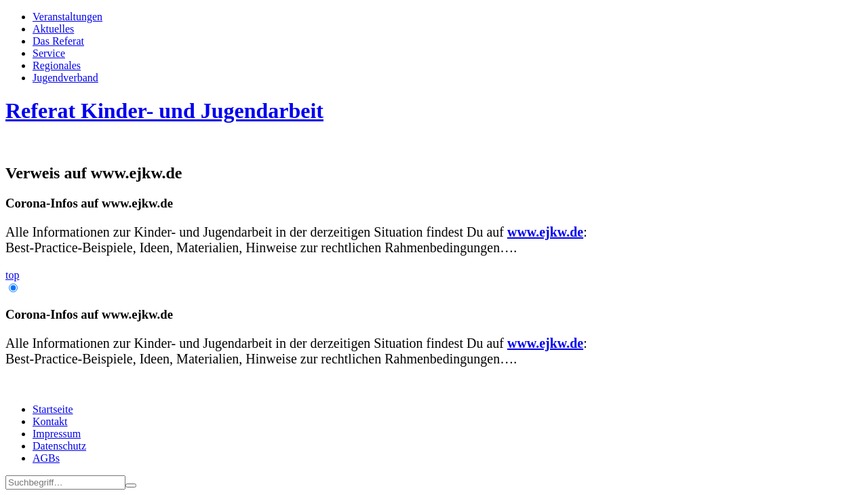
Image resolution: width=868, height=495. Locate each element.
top (12, 275)
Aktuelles (53, 29)
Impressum (57, 434)
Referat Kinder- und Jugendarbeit (164, 111)
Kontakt (50, 421)
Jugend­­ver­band (65, 78)
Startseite (53, 409)
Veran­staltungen (67, 17)
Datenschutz (59, 446)
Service (49, 53)
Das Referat (58, 41)
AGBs (46, 458)
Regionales (57, 65)
